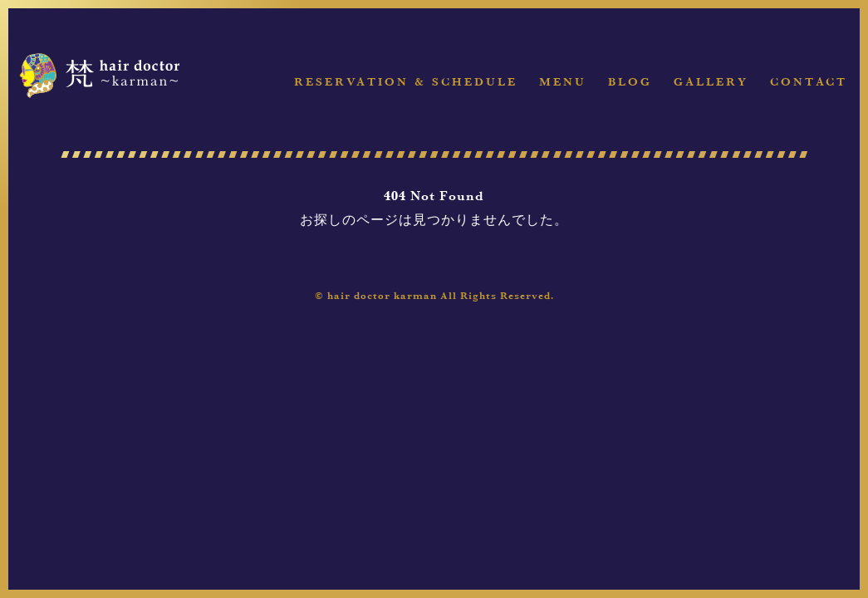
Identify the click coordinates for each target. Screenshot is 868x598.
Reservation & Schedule (406, 82)
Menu (563, 82)
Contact (809, 82)
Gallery (711, 82)
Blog (630, 82)
